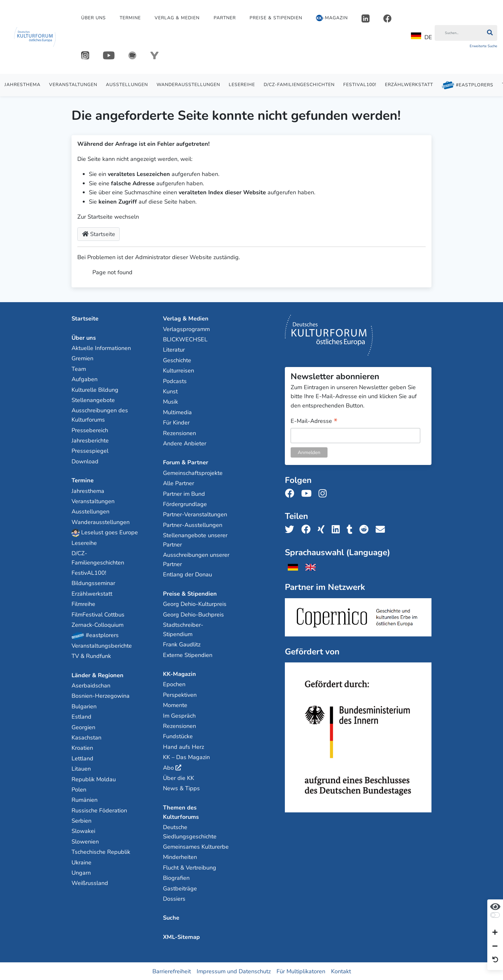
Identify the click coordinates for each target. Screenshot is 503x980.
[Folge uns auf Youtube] (308, 493)
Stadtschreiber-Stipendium (183, 629)
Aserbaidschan (91, 685)
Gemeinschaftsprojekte (193, 473)
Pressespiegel (90, 451)
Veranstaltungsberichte (102, 645)
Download (85, 461)
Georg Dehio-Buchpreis (193, 614)
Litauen (81, 768)
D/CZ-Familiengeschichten (299, 85)
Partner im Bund (184, 494)
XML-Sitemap (181, 937)
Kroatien (82, 748)
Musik (171, 402)
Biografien (176, 878)
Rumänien (85, 800)
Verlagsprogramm (186, 329)
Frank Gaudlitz (182, 644)
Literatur (174, 350)
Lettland (82, 758)
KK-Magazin (179, 674)
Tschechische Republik (101, 852)
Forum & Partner (186, 462)
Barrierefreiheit (172, 971)
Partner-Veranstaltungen (195, 514)
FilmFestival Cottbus (98, 614)
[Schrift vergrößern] (495, 933)
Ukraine (81, 862)
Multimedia (177, 412)
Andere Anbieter (185, 443)
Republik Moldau (94, 779)
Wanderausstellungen (188, 85)
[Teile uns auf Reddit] (366, 529)
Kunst (170, 391)
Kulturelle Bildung (95, 389)
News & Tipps (181, 788)
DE (422, 37)
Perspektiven (180, 695)
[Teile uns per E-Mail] (382, 529)
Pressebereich (90, 430)
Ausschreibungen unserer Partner (196, 559)
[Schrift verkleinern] (495, 946)
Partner (225, 18)
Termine (130, 18)
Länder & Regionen (98, 675)
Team (79, 369)
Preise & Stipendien (276, 18)
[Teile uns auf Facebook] (308, 529)
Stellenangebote (93, 400)
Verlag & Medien (177, 18)
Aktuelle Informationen (101, 348)
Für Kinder (176, 422)
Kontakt (341, 971)
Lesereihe (242, 85)
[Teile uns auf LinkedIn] (338, 529)
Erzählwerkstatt (409, 85)
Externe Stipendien (188, 655)
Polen (79, 789)
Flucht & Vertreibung (190, 867)
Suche (171, 918)
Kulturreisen (179, 370)
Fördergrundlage (185, 504)
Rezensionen (179, 433)
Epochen (174, 684)
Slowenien (85, 841)
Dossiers (174, 898)
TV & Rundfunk (91, 656)
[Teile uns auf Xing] (323, 529)
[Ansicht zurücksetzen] (495, 960)
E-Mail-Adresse (314, 421)
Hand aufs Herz (183, 747)
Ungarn (81, 872)
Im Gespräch (179, 715)
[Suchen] (459, 33)
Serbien (81, 820)
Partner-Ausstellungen (193, 525)
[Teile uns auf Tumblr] (352, 529)
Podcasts (175, 381)
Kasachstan (86, 737)
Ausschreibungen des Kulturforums (100, 415)
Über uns (94, 18)
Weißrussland (90, 883)
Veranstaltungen (73, 85)
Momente (175, 705)
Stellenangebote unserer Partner (195, 540)
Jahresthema (22, 85)
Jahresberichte (90, 440)
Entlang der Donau (188, 574)
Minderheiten (180, 857)
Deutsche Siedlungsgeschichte (190, 831)
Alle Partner (179, 483)
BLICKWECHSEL (185, 339)
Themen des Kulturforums (181, 812)
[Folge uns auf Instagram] (324, 493)
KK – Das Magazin (186, 757)
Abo (168, 767)
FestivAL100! (360, 85)
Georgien (83, 727)
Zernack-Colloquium (98, 625)
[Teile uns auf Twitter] (291, 529)
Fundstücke (178, 736)
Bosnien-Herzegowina (101, 696)
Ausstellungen (127, 85)
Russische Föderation (99, 810)
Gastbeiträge (180, 888)
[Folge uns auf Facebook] (291, 493)
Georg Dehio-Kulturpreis (195, 604)
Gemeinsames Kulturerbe (196, 846)
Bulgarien (84, 706)
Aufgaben (85, 379)
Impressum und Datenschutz (234, 971)
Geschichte (177, 360)
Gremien (82, 358)
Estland (81, 716)
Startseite (99, 234)
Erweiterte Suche (483, 46)
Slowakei (83, 831)
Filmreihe (83, 604)
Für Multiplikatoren (301, 971)
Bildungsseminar (93, 583)
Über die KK (179, 778)
